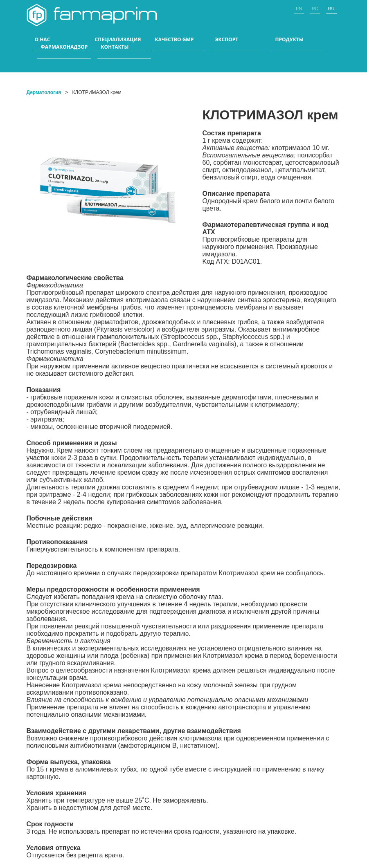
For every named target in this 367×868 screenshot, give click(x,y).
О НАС (43, 40)
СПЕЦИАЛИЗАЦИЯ (118, 40)
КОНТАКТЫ (115, 47)
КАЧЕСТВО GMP (174, 40)
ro (315, 9)
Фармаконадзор (64, 47)
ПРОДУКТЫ (289, 40)
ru (331, 9)
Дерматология (44, 92)
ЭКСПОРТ (227, 40)
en (299, 9)
